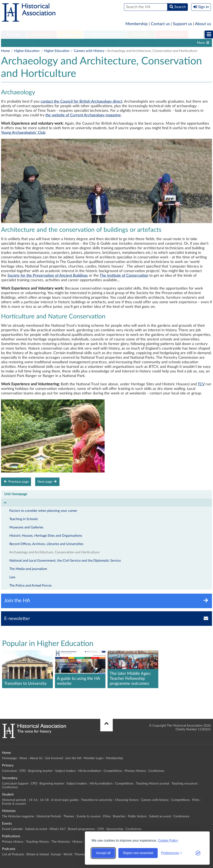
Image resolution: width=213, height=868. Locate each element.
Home (5, 51)
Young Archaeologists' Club (23, 133)
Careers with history (155, 800)
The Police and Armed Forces (30, 586)
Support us (182, 24)
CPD (22, 771)
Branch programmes (82, 829)
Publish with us (167, 43)
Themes (69, 816)
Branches (119, 816)
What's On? (58, 829)
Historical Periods (49, 816)
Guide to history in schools (61, 43)
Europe (56, 854)
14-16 (33, 800)
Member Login (93, 758)
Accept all (103, 853)
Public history (137, 816)
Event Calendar (12, 829)
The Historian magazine (18, 816)
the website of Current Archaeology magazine (83, 115)
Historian (141, 34)
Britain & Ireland (38, 854)
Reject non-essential (138, 853)
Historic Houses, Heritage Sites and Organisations (46, 536)
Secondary (42, 34)
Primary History (135, 771)
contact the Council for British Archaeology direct (81, 102)
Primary (14, 34)
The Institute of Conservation (124, 276)
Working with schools (19, 43)
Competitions (113, 771)
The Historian (61, 842)
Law (12, 577)
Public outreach (98, 43)
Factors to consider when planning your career (43, 511)
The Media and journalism (28, 569)
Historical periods (14, 800)
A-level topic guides (65, 800)
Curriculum (9, 771)
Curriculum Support (15, 784)
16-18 (44, 800)
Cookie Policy (168, 840)
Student (70, 34)
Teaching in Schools (24, 519)
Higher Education (105, 34)
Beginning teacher (40, 771)
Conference (156, 771)
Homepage (9, 758)
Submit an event (160, 816)
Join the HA (73, 758)
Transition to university (133, 43)
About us (203, 24)
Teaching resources (185, 784)
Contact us (160, 24)
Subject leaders (65, 771)
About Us (36, 758)
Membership (137, 24)
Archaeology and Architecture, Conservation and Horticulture (54, 552)
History (77, 842)
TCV (201, 384)
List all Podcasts (13, 854)
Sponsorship (115, 829)
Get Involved (54, 758)
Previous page (16, 482)
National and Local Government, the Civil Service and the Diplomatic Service (65, 561)
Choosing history (127, 800)
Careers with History (89, 51)
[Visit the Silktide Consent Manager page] (198, 853)
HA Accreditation (90, 771)
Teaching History (37, 842)
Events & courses (14, 804)
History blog (193, 43)
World (68, 854)
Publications (172, 34)
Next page (47, 482)
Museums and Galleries (26, 527)
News (23, 758)
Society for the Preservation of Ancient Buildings (48, 276)
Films (196, 800)
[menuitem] (14, 35)
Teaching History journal (153, 784)
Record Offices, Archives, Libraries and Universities (46, 544)
